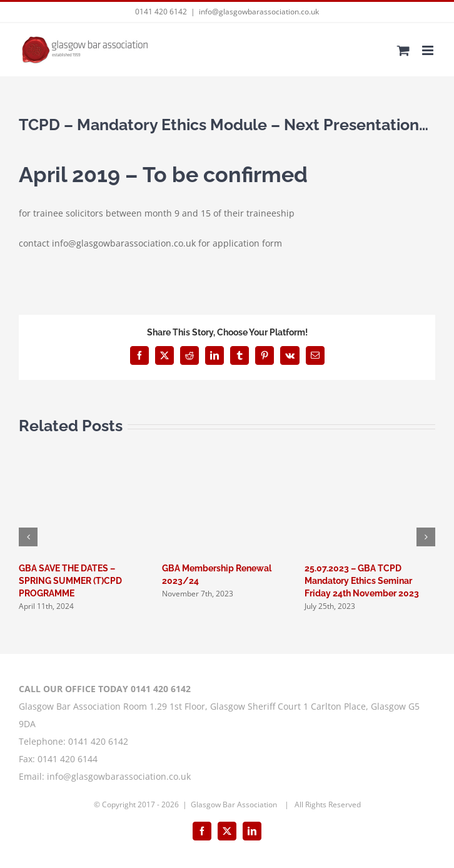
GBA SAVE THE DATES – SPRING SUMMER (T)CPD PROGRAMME (70, 581)
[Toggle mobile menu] (429, 50)
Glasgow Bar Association (235, 804)
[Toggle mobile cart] (403, 50)
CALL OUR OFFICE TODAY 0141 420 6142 (105, 689)
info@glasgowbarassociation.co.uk (259, 12)
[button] (28, 537)
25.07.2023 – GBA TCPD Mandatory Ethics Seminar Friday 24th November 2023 (362, 581)
